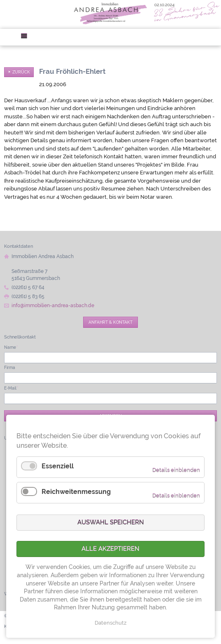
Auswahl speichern (111, 522)
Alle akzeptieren (110, 549)
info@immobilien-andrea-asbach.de (53, 306)
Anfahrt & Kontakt (110, 322)
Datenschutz (110, 623)
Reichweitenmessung (76, 492)
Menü (27, 37)
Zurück (21, 72)
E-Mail (11, 388)
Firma (10, 367)
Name (11, 347)
